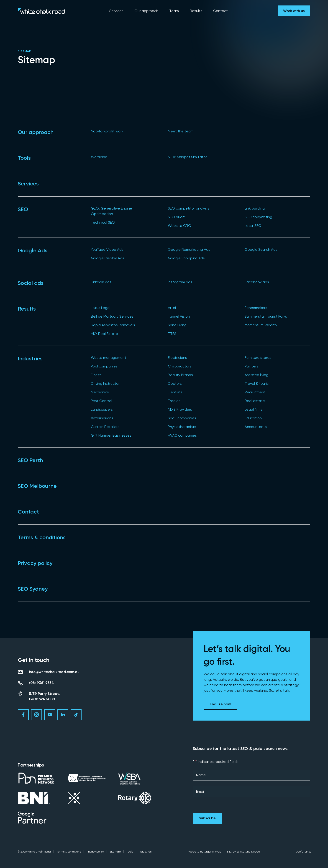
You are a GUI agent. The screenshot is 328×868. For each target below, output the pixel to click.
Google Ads (33, 250)
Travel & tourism (258, 383)
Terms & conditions (42, 537)
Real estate (255, 401)
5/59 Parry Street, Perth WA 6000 (44, 696)
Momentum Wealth (261, 325)
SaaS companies (182, 418)
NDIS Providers (180, 409)
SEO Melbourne (37, 486)
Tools (24, 158)
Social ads (31, 283)
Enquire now (220, 704)
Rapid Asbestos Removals (113, 325)
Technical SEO (103, 222)
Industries (30, 358)
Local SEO (253, 226)
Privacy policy (35, 563)
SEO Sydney (33, 589)
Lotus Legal (101, 308)
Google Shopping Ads (186, 258)
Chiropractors (180, 366)
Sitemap (115, 852)
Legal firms (254, 409)
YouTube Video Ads (107, 249)
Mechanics (100, 392)
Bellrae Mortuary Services (112, 316)
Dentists (175, 392)
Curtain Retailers (105, 427)
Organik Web (213, 852)
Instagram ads (180, 282)
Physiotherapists (182, 427)
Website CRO (180, 226)
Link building (255, 208)
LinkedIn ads (101, 282)
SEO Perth (30, 460)
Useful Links (304, 852)
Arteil (172, 308)
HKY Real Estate (104, 334)
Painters (251, 366)
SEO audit (176, 217)
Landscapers (102, 409)
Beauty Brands (180, 375)
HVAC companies (182, 435)
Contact (28, 512)
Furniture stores (258, 358)
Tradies (174, 401)
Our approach (36, 132)
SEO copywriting (258, 217)
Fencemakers (256, 308)
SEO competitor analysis (189, 208)
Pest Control (101, 401)
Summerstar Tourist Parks (266, 316)
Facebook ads (257, 282)
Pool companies (104, 366)
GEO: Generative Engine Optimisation (111, 211)
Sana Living (177, 325)
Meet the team (181, 131)
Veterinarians (102, 418)
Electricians (177, 358)
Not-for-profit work (107, 131)
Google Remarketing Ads (189, 249)
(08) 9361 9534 (42, 683)
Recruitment (255, 392)
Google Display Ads (108, 258)
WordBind (99, 157)
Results (27, 309)
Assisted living (256, 375)
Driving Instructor (105, 383)
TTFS (172, 334)
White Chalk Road (248, 852)
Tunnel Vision (179, 316)
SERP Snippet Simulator (187, 157)
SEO (23, 209)
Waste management (109, 358)
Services (28, 183)
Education (253, 418)
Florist (96, 375)
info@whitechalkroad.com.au (54, 672)
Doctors (175, 383)
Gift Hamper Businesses (111, 435)
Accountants (256, 427)
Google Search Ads (261, 249)
